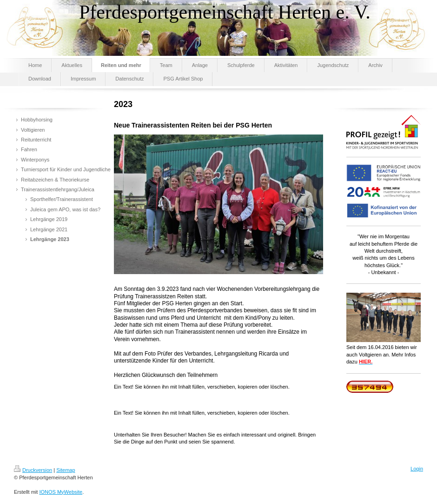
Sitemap (66, 470)
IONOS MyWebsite (61, 492)
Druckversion (33, 470)
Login (417, 469)
